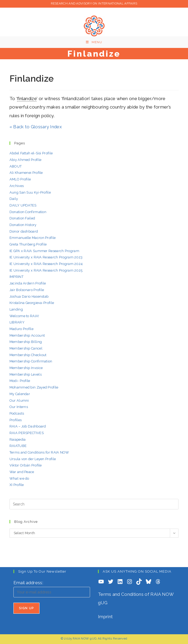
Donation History (23, 225)
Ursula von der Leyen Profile (33, 459)
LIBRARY (17, 322)
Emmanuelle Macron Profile (33, 238)
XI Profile (17, 485)
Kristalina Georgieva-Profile (32, 303)
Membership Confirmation (31, 361)
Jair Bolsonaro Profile (27, 290)
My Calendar (20, 394)
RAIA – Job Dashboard (28, 426)
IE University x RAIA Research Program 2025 (46, 270)
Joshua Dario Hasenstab (29, 296)
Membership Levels (26, 374)
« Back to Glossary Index (36, 127)
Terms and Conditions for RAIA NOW (39, 452)
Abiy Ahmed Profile (25, 160)
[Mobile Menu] (94, 42)
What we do (19, 478)
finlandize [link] (27, 99)
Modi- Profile (20, 381)
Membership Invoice (26, 368)
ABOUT (16, 166)
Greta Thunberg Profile (28, 244)
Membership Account (27, 335)
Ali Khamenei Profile (26, 173)
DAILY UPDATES (23, 205)
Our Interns (19, 407)
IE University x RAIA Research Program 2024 (46, 264)
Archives (17, 186)
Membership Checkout (28, 355)
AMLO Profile (20, 179)
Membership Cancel (26, 348)
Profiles (16, 420)
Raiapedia (18, 439)
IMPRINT (16, 277)
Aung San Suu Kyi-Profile (30, 192)
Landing (16, 309)
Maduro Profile (21, 329)
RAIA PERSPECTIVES (27, 433)
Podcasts (17, 413)
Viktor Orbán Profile (26, 465)
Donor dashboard (24, 231)
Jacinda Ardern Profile (28, 283)
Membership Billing (26, 342)
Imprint (105, 617)
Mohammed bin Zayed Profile (34, 387)
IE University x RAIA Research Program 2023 (46, 257)
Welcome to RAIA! (24, 316)
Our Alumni (19, 400)
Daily (14, 199)
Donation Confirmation (28, 212)
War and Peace (22, 472)
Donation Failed (22, 218)
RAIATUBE (18, 446)
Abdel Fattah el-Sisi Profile (31, 153)
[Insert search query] (94, 504)
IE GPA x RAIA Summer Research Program (44, 251)
